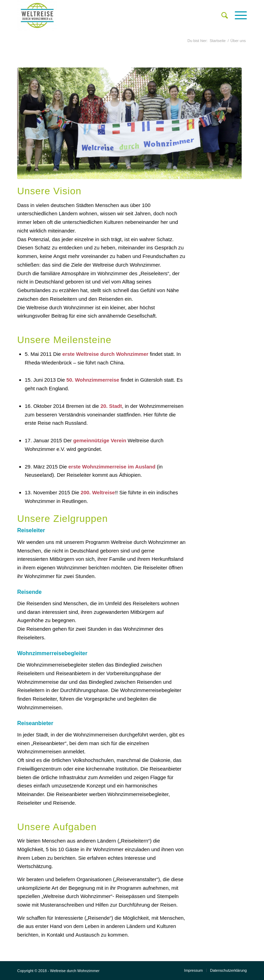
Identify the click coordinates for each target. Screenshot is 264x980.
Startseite (218, 41)
